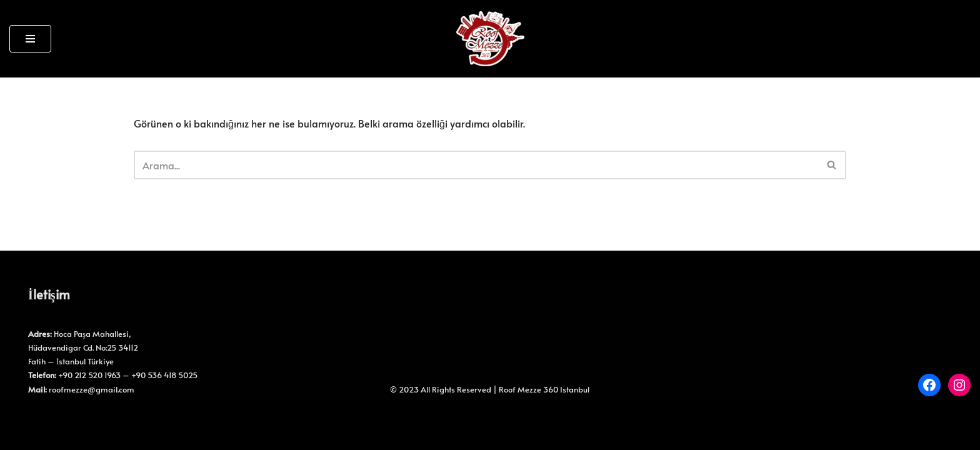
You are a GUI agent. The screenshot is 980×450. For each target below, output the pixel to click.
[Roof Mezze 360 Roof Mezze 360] (490, 39)
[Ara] (476, 165)
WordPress (66, 417)
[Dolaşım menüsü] (30, 39)
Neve (21, 417)
